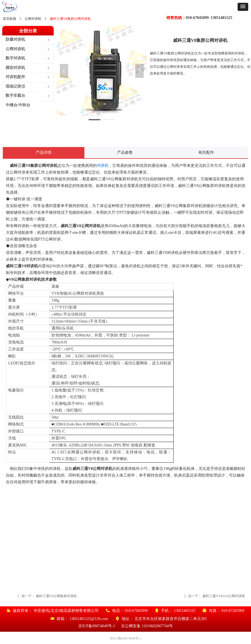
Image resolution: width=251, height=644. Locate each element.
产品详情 (44, 152)
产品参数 (125, 152)
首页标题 (10, 19)
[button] (243, 7)
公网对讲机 (33, 19)
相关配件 (206, 152)
